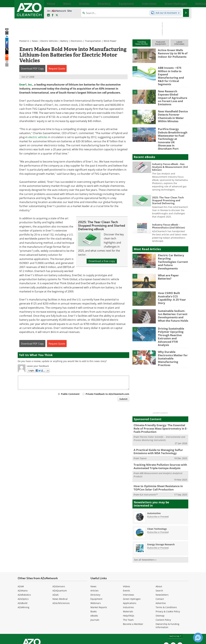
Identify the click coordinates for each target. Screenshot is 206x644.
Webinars (96, 576)
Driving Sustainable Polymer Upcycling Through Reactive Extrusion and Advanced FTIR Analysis (173, 318)
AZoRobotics (24, 568)
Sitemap (160, 589)
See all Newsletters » (145, 533)
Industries (128, 580)
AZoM (21, 559)
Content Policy (163, 593)
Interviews (129, 568)
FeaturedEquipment (160, 43)
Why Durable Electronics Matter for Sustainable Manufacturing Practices (173, 334)
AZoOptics (23, 572)
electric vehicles (38, 137)
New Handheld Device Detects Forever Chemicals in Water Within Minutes (171, 108)
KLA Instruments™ (149, 468)
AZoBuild (23, 576)
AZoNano (23, 564)
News (35, 41)
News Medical (60, 572)
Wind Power (110, 41)
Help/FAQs (129, 589)
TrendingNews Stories (142, 43)
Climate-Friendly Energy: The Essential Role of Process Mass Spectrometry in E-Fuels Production (160, 404)
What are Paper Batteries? (167, 261)
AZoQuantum (60, 564)
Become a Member (133, 597)
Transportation (93, 41)
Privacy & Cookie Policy (168, 584)
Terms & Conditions (166, 580)
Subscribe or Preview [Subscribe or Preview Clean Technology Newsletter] (158, 505)
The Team (128, 593)
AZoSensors (59, 559)
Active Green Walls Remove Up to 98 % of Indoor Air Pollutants (171, 53)
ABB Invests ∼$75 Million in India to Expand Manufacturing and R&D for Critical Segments (173, 72)
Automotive (154, 486)
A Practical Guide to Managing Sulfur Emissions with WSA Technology (156, 426)
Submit (123, 399)
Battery (64, 41)
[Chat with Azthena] (198, 638)
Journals (95, 593)
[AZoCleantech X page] (180, 618)
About (159, 559)
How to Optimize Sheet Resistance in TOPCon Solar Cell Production (156, 461)
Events (126, 564)
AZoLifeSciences (61, 576)
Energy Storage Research (161, 517)
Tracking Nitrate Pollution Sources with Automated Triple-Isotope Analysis (158, 441)
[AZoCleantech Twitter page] (57, 15)
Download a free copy (102, 261)
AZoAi (56, 568)
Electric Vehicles (49, 41)
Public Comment (70, 394)
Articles (94, 564)
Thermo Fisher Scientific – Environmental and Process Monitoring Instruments (159, 414)
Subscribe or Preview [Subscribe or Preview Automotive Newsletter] (158, 490)
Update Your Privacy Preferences (42, 640)
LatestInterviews (179, 43)
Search (159, 564)
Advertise (161, 576)
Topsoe (143, 433)
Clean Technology (157, 502)
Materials (128, 584)
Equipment (96, 572)
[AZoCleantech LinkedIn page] (48, 15)
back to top (176, 609)
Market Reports (99, 580)
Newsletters (162, 568)
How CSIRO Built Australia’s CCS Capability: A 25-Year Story (171, 281)
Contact (160, 572)
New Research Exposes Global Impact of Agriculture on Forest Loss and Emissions (172, 90)
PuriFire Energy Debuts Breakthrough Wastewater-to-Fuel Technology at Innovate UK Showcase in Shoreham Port (172, 128)
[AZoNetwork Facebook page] (53, 15)
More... (185, 4)
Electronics (77, 41)
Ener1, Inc (26, 85)
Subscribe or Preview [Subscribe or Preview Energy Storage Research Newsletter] (158, 521)
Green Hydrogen (132, 572)
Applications (130, 576)
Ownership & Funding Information (167, 599)
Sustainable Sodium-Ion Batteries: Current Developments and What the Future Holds (173, 299)
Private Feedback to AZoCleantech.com (107, 394)
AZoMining (23, 580)
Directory (95, 568)
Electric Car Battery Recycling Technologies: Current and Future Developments (172, 246)
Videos (126, 559)
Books (94, 584)
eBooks (94, 589)
